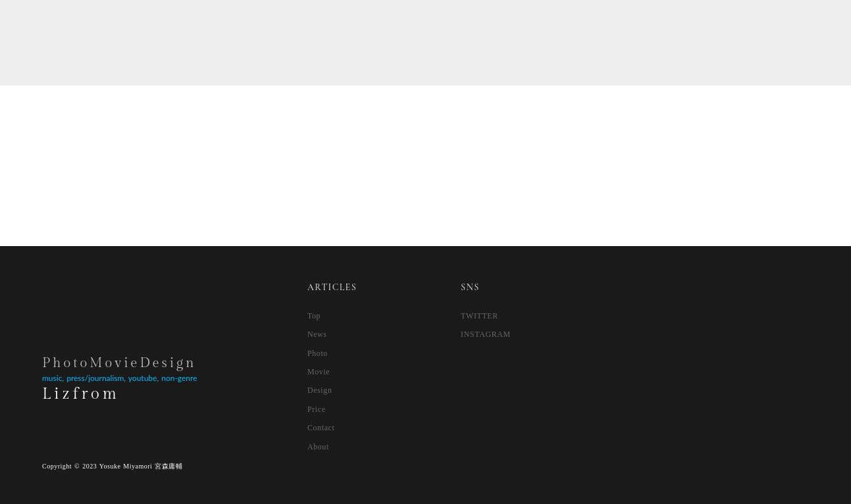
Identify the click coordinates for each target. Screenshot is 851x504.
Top (314, 316)
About (318, 447)
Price (317, 409)
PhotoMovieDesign (119, 363)
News (317, 334)
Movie (319, 372)
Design (320, 390)
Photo (318, 353)
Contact (321, 428)
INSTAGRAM (486, 334)
